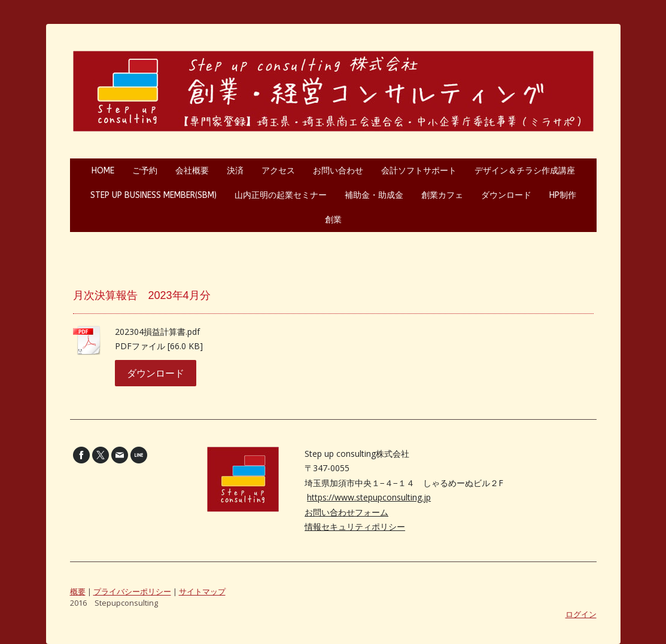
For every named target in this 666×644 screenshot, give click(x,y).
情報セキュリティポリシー (355, 527)
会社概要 (192, 171)
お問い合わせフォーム (346, 512)
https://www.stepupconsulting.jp (369, 497)
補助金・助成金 (374, 195)
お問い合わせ (338, 171)
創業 (333, 220)
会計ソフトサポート (419, 171)
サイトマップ (202, 591)
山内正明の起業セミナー (281, 195)
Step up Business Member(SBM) (153, 195)
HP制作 (563, 195)
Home (103, 171)
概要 (78, 591)
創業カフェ (442, 195)
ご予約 (145, 171)
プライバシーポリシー (132, 591)
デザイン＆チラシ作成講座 (525, 171)
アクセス (278, 171)
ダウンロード (506, 195)
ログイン (581, 614)
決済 (235, 171)
